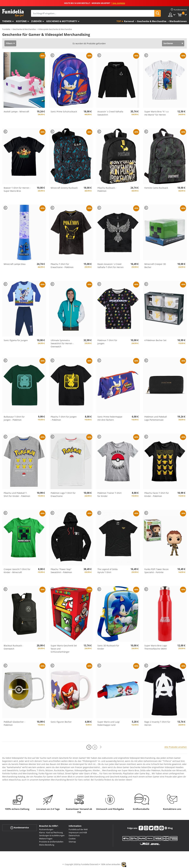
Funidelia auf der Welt (78, 829)
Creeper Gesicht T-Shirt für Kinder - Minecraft (17, 571)
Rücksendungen (46, 829)
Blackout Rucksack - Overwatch (13, 647)
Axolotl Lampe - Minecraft (16, 112)
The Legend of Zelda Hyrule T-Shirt (107, 571)
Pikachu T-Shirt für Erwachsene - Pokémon (62, 266)
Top (119, 21)
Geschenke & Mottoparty (62, 21)
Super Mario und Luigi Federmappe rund (109, 723)
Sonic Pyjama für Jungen (16, 340)
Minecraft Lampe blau (15, 264)
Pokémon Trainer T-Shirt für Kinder (109, 494)
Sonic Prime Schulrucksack (64, 112)
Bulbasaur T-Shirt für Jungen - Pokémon (14, 418)
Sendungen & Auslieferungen (52, 835)
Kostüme (21, 21)
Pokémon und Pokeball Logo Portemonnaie (156, 418)
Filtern (9, 43)
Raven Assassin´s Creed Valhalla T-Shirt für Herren (111, 266)
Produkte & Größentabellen (51, 842)
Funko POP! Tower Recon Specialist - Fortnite (157, 571)
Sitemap (72, 842)
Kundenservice (20, 828)
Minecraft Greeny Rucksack (64, 188)
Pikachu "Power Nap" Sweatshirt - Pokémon (61, 571)
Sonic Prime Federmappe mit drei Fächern (110, 418)
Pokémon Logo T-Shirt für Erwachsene (63, 494)
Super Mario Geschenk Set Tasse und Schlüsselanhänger (64, 649)
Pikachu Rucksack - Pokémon (107, 189)
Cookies (72, 839)
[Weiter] (101, 747)
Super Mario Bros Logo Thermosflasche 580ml (156, 647)
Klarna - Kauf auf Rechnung (51, 832)
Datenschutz (74, 835)
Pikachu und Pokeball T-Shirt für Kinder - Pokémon (17, 494)
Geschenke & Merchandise (24, 29)
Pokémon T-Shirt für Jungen (107, 342)
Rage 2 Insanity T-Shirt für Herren (157, 723)
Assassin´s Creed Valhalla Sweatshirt (110, 113)
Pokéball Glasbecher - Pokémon (14, 723)
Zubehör (36, 21)
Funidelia (6, 29)
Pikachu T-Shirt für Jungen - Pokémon (64, 418)
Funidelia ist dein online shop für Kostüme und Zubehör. (13, 13)
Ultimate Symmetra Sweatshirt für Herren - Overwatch (62, 343)
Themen (7, 21)
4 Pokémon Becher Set (155, 340)
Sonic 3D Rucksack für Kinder (108, 647)
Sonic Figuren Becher (61, 722)
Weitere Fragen (46, 839)
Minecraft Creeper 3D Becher (155, 266)
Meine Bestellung (47, 845)
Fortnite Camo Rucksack (156, 188)
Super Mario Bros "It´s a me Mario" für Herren (156, 113)
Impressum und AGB (78, 832)
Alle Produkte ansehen (176, 747)
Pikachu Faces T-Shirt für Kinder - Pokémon (157, 494)
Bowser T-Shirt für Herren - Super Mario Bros (17, 189)
